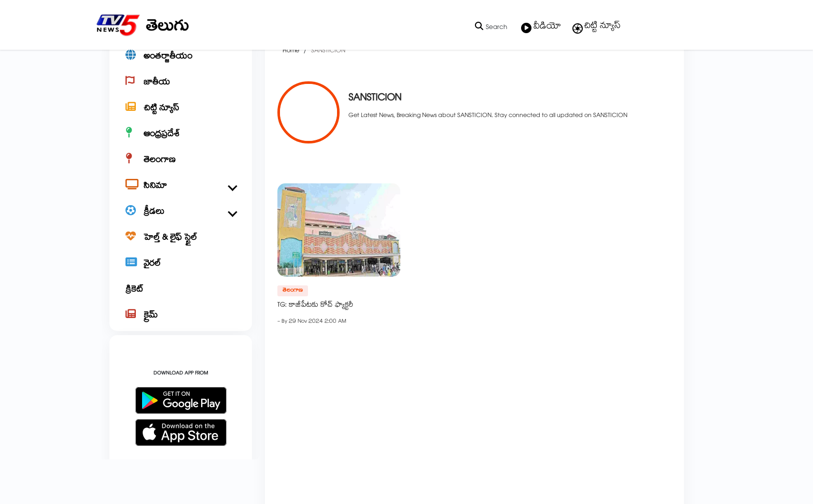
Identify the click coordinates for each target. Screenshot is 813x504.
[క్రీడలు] (181, 247)
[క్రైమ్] (181, 350)
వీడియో (541, 27)
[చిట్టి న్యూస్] (181, 143)
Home (291, 86)
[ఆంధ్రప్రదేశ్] (181, 169)
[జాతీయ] (181, 117)
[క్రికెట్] (181, 324)
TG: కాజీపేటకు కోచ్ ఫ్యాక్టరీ (315, 340)
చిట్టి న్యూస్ (596, 27)
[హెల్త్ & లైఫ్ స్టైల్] (181, 272)
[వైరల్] (181, 298)
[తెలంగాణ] (181, 195)
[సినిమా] (181, 221)
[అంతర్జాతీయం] (181, 91)
